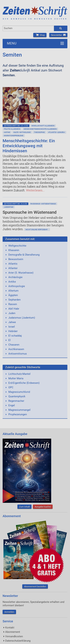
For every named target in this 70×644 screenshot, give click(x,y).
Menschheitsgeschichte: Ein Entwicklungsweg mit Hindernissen (29, 146)
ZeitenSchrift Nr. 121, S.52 (16, 126)
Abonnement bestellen (35, 586)
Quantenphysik (17, 396)
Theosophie (39, 132)
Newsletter (58, 35)
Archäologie (15, 277)
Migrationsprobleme (14, 136)
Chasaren (14, 345)
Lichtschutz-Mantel (19, 374)
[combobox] (28, 28)
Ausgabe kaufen (43, 507)
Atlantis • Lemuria (57, 132)
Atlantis (13, 264)
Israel (12, 327)
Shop (40, 35)
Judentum (9, 207)
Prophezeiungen (18, 414)
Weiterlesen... (35, 190)
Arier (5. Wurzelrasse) (21, 273)
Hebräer (13, 331)
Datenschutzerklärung (18, 641)
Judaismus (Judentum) (22, 318)
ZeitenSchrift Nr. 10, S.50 (15, 204)
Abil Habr (14, 309)
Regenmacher (16, 401)
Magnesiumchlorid (19, 392)
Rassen (13, 304)
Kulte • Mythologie (22, 132)
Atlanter (13, 268)
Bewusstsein (16, 259)
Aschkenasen (16, 349)
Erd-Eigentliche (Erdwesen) (24, 383)
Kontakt (10, 628)
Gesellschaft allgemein (43, 126)
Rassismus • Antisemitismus (43, 204)
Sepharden (14, 300)
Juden (12, 313)
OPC (11, 387)
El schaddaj (15, 336)
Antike (7, 132)
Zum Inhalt (24, 507)
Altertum (13, 291)
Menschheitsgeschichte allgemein (40, 129)
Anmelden (9, 612)
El (9, 340)
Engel (12, 405)
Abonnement (13, 632)
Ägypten (13, 295)
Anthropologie (17, 286)
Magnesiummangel (19, 410)
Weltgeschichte (17, 246)
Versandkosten (14, 636)
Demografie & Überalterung (24, 255)
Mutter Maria (16, 378)
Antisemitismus (18, 354)
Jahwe (12, 322)
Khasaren (14, 250)
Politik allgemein (12, 129)
